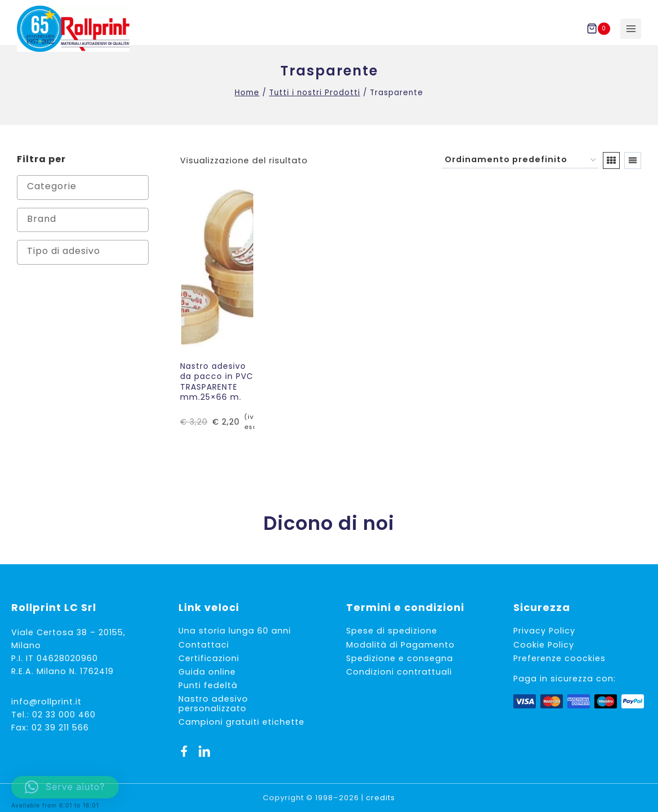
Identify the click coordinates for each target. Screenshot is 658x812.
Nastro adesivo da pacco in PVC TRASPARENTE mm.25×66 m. (217, 394)
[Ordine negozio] (520, 173)
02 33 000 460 (64, 715)
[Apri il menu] (631, 29)
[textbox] (86, 199)
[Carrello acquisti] (601, 29)
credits (381, 798)
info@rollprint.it (46, 702)
